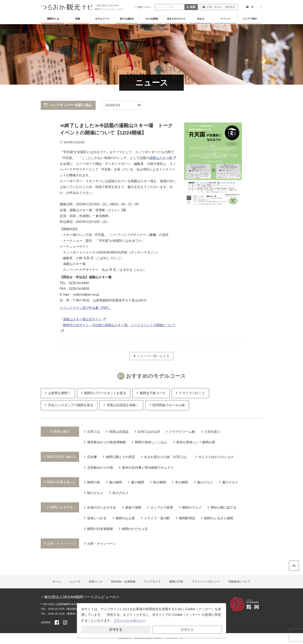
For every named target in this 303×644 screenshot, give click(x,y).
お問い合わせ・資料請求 (219, 7)
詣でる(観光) (127, 19)
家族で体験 (132, 507)
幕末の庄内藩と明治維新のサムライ (146, 467)
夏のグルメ (229, 482)
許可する (116, 630)
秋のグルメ (94, 493)
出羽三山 (92, 431)
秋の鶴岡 (158, 482)
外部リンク (96, 582)
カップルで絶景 (160, 507)
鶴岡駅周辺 (185, 518)
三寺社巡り (211, 431)
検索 (191, 7)
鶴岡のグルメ (190, 507)
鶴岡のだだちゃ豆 (133, 529)
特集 (78, 19)
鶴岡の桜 (92, 482)
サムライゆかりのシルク (215, 457)
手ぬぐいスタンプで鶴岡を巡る (69, 405)
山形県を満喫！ (58, 393)
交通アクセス (143, 7)
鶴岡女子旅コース (151, 393)
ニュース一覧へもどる (151, 356)
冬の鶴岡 (180, 482)
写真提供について (239, 582)
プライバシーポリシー (206, 582)
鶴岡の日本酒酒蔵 (99, 529)
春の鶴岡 (114, 482)
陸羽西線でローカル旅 (167, 405)
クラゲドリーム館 (181, 431)
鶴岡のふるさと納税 (217, 518)
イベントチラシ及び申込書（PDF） (86, 308)
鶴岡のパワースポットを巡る (104, 393)
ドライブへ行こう (190, 393)
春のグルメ (204, 482)
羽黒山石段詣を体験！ (121, 405)
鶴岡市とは (53, 19)
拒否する (187, 630)
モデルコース (102, 19)
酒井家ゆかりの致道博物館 (105, 442)
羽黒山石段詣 (117, 431)
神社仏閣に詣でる (222, 507)
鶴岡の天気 (176, 582)
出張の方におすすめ (100, 507)
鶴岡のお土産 (124, 518)
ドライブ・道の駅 (155, 518)
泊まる (201, 19)
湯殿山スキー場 (161, 158)
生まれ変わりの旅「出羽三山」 (165, 457)
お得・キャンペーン (100, 543)
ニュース (75, 582)
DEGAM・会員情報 (123, 582)
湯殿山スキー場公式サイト (82, 319)
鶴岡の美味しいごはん (150, 442)
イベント (225, 19)
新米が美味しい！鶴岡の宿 (194, 442)
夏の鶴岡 (136, 482)
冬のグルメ (119, 493)
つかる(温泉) (151, 19)
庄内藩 (90, 457)
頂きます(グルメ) (176, 19)
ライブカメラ (152, 582)
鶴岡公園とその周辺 (119, 457)
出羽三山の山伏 (147, 431)
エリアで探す (250, 19)
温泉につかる (95, 518)
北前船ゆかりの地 (99, 467)
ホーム (57, 582)
